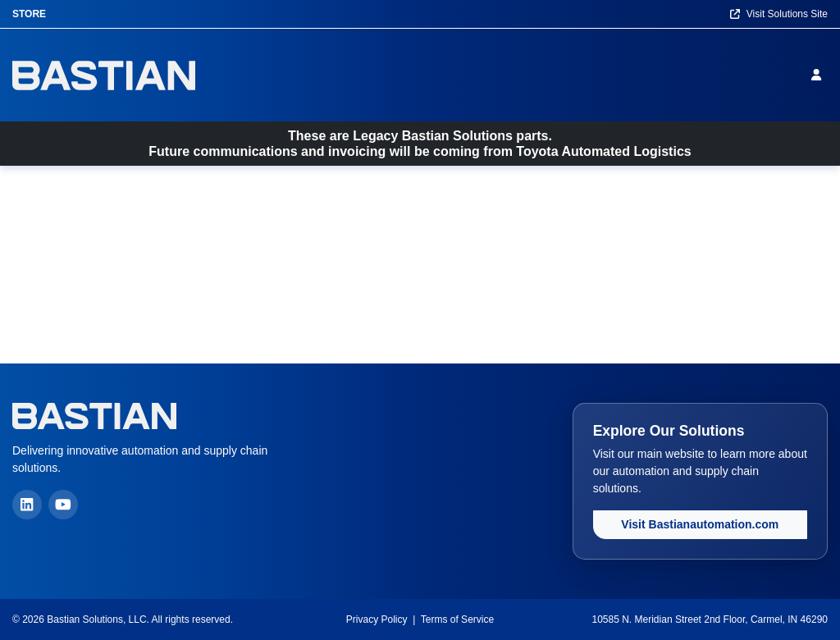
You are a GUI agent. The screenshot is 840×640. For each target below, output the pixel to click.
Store (29, 14)
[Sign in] (819, 75)
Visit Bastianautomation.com (700, 524)
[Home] (104, 75)
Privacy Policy (377, 619)
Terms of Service (457, 619)
